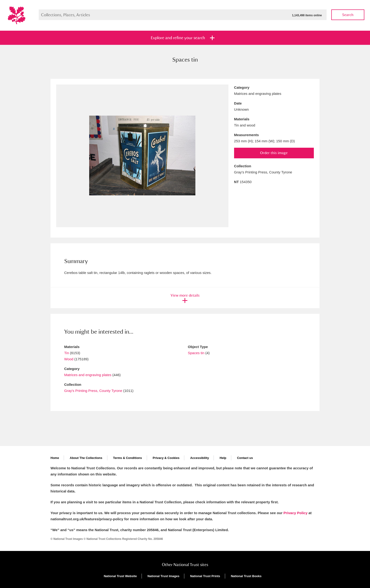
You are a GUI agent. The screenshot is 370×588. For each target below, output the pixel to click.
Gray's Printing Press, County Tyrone (93, 391)
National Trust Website (120, 576)
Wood (69, 359)
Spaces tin (196, 353)
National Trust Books (246, 576)
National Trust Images (163, 576)
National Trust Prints (205, 576)
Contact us (245, 458)
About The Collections (86, 458)
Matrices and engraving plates (88, 375)
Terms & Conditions (128, 458)
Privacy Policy (295, 513)
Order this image (274, 153)
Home (55, 458)
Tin (67, 353)
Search (348, 15)
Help (223, 458)
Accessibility (200, 458)
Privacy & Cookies (166, 458)
